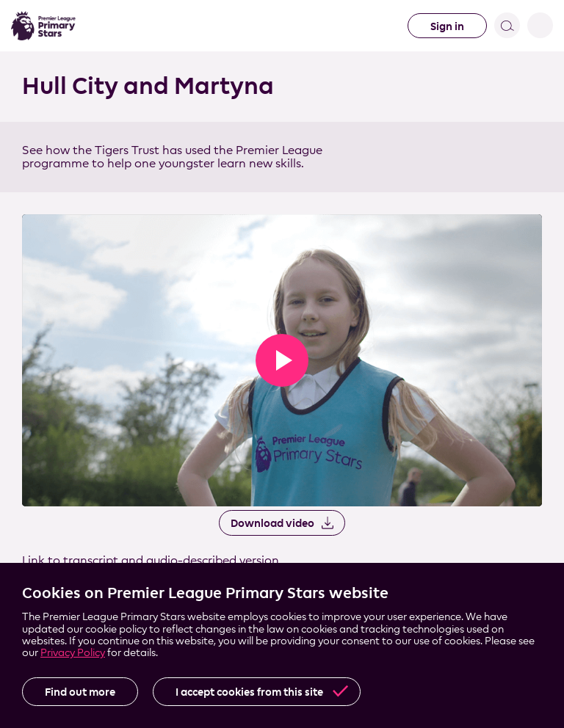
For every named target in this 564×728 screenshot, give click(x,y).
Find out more (80, 692)
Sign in (447, 26)
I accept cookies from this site (249, 692)
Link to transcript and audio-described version (151, 560)
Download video (272, 523)
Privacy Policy (73, 652)
